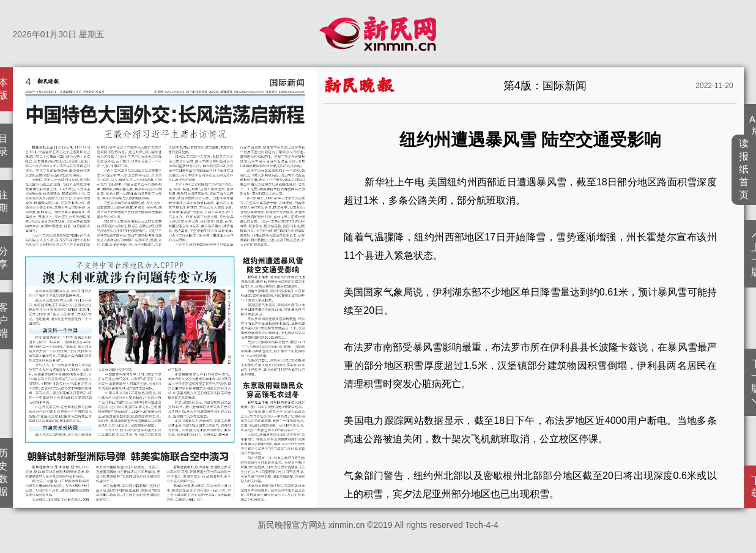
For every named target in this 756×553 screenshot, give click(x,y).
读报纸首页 (744, 169)
